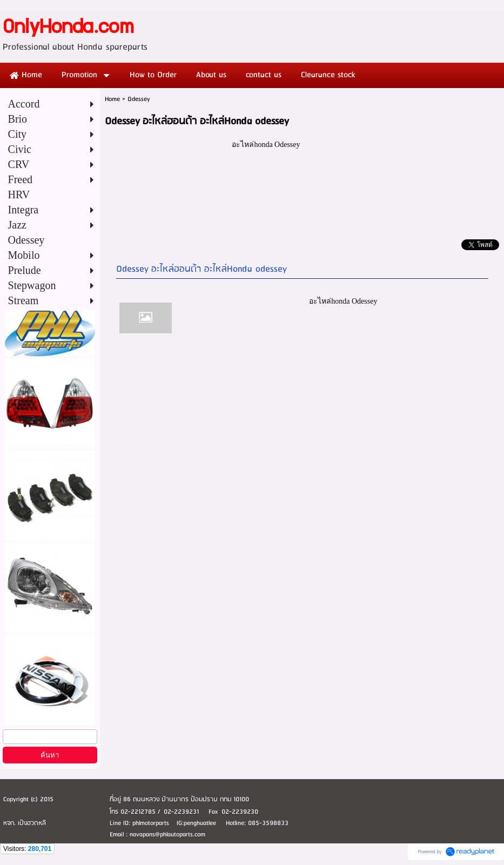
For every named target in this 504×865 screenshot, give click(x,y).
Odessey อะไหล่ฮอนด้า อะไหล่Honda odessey (201, 269)
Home (112, 99)
